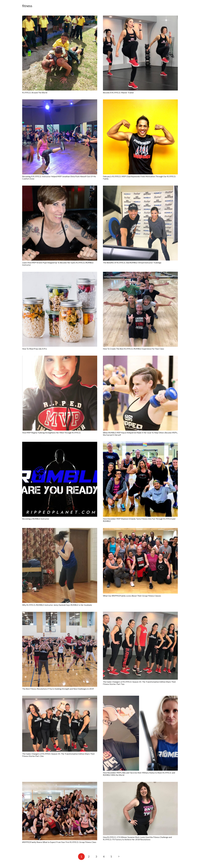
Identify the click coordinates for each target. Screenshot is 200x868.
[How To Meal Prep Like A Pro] (60, 309)
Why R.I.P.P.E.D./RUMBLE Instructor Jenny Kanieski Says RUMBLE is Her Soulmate (57, 605)
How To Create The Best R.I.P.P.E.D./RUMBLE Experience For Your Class (133, 349)
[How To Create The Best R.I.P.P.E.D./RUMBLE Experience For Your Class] (140, 309)
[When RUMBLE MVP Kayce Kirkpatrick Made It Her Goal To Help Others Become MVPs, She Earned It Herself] (140, 393)
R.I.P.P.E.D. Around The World (35, 93)
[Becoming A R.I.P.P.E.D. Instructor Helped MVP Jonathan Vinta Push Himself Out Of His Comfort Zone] (60, 137)
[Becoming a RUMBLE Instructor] (60, 479)
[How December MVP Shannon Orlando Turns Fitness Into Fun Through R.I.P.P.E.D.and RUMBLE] (140, 479)
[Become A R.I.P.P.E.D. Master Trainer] (140, 53)
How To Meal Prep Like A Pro (35, 349)
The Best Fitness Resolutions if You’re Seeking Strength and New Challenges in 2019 (58, 689)
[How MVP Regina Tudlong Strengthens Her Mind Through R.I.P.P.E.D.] (60, 393)
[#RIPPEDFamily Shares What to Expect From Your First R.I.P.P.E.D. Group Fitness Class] (60, 811)
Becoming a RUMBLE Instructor (36, 519)
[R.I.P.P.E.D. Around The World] (60, 53)
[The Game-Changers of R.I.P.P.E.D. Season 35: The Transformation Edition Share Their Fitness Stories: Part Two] (140, 646)
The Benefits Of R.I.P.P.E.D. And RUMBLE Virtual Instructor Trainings (132, 263)
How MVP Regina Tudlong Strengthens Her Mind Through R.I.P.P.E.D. (52, 433)
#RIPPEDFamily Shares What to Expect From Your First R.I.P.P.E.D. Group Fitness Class (59, 842)
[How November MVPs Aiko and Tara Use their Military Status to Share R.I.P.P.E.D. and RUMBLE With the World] (140, 733)
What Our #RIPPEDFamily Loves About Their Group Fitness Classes (132, 596)
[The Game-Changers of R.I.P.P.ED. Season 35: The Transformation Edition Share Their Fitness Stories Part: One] (60, 724)
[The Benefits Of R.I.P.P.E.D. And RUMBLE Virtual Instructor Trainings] (140, 223)
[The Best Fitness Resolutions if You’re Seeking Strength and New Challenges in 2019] (60, 649)
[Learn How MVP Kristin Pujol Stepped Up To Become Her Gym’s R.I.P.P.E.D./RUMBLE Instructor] (60, 223)
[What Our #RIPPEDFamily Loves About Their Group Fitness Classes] (140, 561)
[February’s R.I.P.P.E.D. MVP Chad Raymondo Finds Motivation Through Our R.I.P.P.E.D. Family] (140, 137)
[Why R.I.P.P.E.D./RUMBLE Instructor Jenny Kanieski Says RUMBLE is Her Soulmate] (60, 565)
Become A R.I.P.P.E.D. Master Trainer (118, 93)
